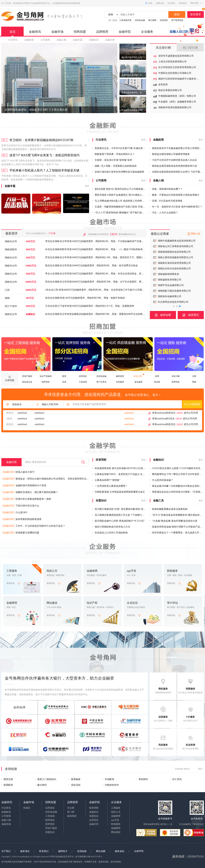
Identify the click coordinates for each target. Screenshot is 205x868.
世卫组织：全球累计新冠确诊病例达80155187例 (41, 140)
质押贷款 (176, 382)
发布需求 (197, 13)
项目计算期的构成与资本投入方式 (111, 527)
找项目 (27, 808)
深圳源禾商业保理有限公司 (172, 285)
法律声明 (139, 851)
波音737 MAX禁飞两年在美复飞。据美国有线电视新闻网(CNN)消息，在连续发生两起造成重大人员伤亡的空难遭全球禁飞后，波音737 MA (45, 163)
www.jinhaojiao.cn (24, 857)
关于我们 (6, 851)
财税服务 (116, 824)
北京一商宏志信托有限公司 (172, 246)
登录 (149, 3)
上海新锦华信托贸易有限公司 (173, 241)
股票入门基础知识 (46, 779)
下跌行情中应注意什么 (20, 506)
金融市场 (57, 32)
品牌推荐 (102, 32)
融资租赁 (120, 376)
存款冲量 (176, 376)
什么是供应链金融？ (162, 480)
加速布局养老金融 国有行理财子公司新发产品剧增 (177, 527)
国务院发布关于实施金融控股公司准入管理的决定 (177, 148)
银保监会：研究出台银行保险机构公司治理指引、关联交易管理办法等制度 (47, 479)
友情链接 (82, 851)
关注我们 (171, 3)
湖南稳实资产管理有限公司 (172, 252)
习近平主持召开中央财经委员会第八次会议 (173, 160)
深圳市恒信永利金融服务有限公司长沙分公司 (179, 257)
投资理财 (94, 808)
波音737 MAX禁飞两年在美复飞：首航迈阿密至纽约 (45, 155)
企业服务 (147, 32)
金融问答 (110, 40)
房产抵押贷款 (177, 20)
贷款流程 (75, 785)
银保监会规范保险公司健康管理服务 (170, 154)
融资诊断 (163, 315)
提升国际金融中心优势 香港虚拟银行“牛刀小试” (119, 521)
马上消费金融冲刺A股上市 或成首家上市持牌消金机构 (122, 201)
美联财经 (142, 779)
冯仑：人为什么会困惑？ (164, 213)
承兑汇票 (139, 376)
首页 (12, 33)
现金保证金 (27, 382)
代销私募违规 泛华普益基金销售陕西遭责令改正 (119, 492)
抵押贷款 (46, 382)
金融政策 (29, 40)
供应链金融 (140, 20)
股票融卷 (75, 779)
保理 (157, 376)
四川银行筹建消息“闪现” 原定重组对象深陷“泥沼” (120, 509)
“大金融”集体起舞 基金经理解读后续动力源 (174, 521)
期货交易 (7, 779)
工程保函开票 (125, 20)
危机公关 (116, 812)
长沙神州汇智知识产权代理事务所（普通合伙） (179, 274)
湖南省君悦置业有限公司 (171, 263)
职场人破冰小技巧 (18, 472)
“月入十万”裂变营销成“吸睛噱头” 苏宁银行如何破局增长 (123, 213)
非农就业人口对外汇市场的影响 (110, 533)
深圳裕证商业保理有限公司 (172, 302)
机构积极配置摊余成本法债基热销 (169, 509)
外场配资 (108, 779)
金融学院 (125, 32)
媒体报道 (72, 816)
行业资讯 (13, 40)
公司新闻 (45, 40)
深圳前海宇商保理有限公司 (172, 296)
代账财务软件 (111, 785)
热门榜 (71, 812)
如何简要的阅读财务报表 (21, 519)
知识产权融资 (46, 376)
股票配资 (7, 785)
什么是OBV (15, 512)
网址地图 (101, 851)
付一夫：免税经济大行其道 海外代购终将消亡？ (176, 207)
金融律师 (116, 816)
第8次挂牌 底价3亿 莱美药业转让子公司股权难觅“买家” (122, 189)
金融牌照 (116, 828)
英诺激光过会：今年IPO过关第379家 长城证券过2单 (121, 148)
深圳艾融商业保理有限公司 (172, 291)
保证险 (157, 382)
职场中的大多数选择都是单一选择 (26, 499)
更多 (87, 186)
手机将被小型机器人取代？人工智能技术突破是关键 (44, 170)
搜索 (177, 14)
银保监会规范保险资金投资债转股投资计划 (173, 166)
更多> (144, 140)
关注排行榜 (163, 48)
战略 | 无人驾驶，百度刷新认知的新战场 (114, 166)
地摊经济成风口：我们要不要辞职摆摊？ (30, 492)
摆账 (194, 382)
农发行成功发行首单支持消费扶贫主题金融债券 (118, 172)
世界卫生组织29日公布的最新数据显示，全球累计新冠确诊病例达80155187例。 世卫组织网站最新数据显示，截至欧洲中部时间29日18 (44, 147)
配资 (64, 376)
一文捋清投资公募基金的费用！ (110, 486)
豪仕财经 (41, 785)
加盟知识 (94, 40)
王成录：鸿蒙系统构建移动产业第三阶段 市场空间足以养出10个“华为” (130, 207)
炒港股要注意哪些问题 (20, 533)
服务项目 (25, 851)
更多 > (201, 769)
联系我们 (183, 3)
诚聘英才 (63, 851)
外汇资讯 (176, 779)
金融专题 (78, 40)
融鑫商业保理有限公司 (170, 280)
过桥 (194, 376)
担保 (64, 382)
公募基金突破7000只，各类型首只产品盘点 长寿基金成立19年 (126, 474)
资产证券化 (101, 382)
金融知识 (94, 812)
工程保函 (83, 382)
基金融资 (139, 382)
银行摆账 (152, 20)
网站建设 (116, 832)
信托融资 (120, 382)
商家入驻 (196, 234)
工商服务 (116, 808)
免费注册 (160, 3)
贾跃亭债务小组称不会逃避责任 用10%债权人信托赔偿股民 (124, 195)
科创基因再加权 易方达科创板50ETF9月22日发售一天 (121, 468)
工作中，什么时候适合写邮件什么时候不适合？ (33, 526)
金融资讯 (35, 32)
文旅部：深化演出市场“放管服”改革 (112, 160)
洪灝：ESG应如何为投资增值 (166, 201)
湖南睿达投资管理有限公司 (172, 269)
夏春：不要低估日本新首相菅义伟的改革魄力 (175, 195)
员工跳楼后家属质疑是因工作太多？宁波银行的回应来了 (123, 515)
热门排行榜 (190, 48)
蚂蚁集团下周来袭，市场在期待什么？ (114, 154)
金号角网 (25, 3)
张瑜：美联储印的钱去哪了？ (166, 189)
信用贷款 (164, 20)
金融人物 (61, 40)
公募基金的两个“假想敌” (106, 480)
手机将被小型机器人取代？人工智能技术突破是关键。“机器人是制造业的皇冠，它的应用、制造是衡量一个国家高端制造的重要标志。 (44, 178)
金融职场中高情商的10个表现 (24, 485)
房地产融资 (27, 376)
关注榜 (71, 808)
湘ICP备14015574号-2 (93, 857)
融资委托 (191, 315)
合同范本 (94, 820)
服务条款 (120, 851)
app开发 (115, 820)
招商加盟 (80, 32)
